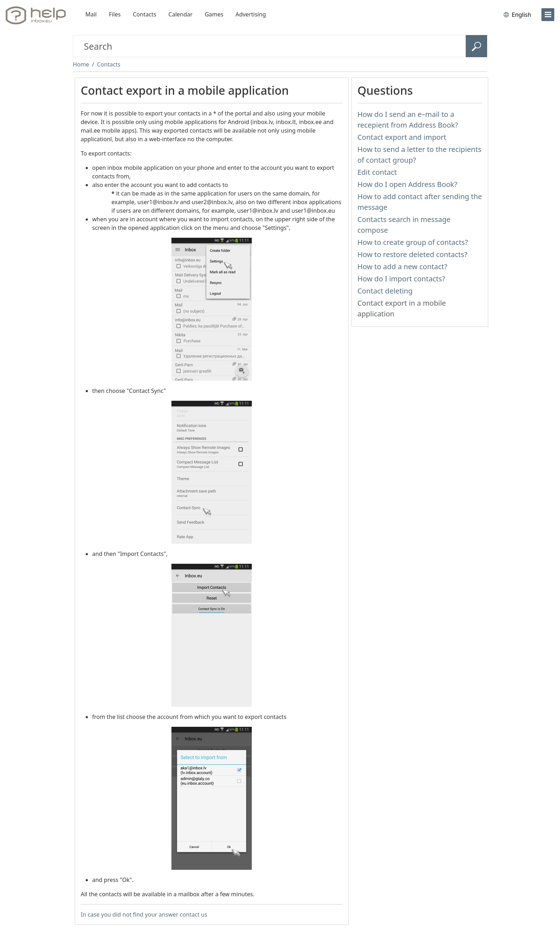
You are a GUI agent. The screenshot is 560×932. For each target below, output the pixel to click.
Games (214, 14)
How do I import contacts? (401, 279)
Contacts (145, 14)
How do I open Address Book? (407, 184)
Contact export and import (402, 137)
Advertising (251, 14)
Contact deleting (385, 291)
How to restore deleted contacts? (412, 254)
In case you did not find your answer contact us (144, 914)
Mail (91, 14)
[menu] (548, 15)
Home (81, 64)
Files (115, 14)
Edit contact (377, 172)
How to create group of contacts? (413, 242)
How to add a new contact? (402, 267)
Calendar (181, 14)
